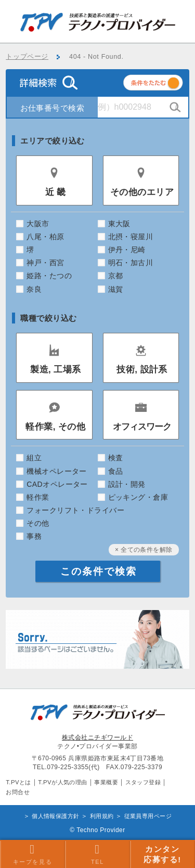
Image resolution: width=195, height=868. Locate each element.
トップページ (27, 57)
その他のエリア (142, 192)
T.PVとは (18, 782)
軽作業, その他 (55, 427)
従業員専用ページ (148, 816)
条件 (166, 85)
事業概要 (106, 782)
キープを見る (33, 854)
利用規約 (102, 816)
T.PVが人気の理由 (62, 782)
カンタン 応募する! (162, 854)
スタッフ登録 (143, 782)
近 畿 (56, 192)
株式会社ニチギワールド (97, 737)
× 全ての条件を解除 (144, 550)
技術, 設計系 (142, 370)
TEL (97, 854)
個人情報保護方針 (56, 816)
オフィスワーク (142, 427)
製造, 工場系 (56, 370)
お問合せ (18, 792)
